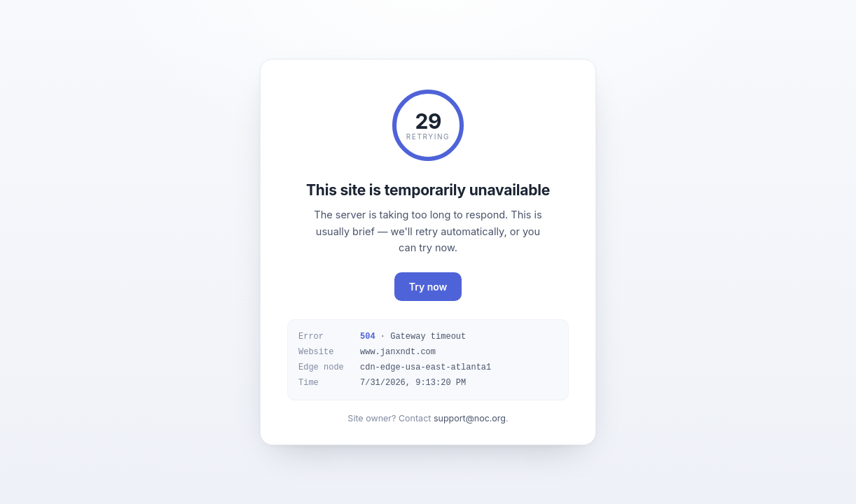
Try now (428, 287)
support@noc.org (470, 418)
